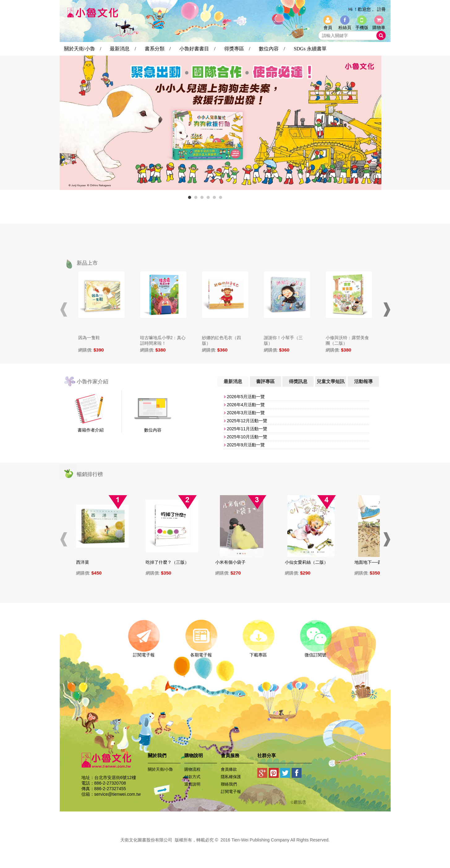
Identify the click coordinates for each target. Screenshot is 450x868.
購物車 (379, 27)
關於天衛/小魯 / (83, 49)
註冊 (381, 9)
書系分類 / (158, 49)
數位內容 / (272, 49)
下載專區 (258, 653)
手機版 (362, 27)
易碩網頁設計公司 (225, 847)
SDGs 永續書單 (310, 49)
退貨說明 (192, 784)
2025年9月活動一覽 (246, 445)
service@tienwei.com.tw (118, 794)
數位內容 (153, 430)
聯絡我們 (229, 784)
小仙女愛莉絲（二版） (309, 562)
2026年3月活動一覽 (246, 413)
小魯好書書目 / (197, 49)
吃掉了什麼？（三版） (170, 562)
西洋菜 (85, 562)
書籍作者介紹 (91, 430)
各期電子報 (201, 653)
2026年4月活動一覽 (246, 405)
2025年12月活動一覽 (247, 421)
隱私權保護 (231, 777)
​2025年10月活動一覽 (247, 437)
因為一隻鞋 (89, 338)
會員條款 (229, 769)
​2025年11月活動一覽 (247, 429)
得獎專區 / (237, 49)
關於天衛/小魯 (161, 769)
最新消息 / (123, 49)
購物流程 (192, 769)
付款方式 (192, 777)
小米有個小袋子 (233, 562)
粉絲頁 (345, 27)
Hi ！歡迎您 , (361, 9)
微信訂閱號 (316, 653)
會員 (328, 27)
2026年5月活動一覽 (246, 397)
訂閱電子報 (144, 653)
